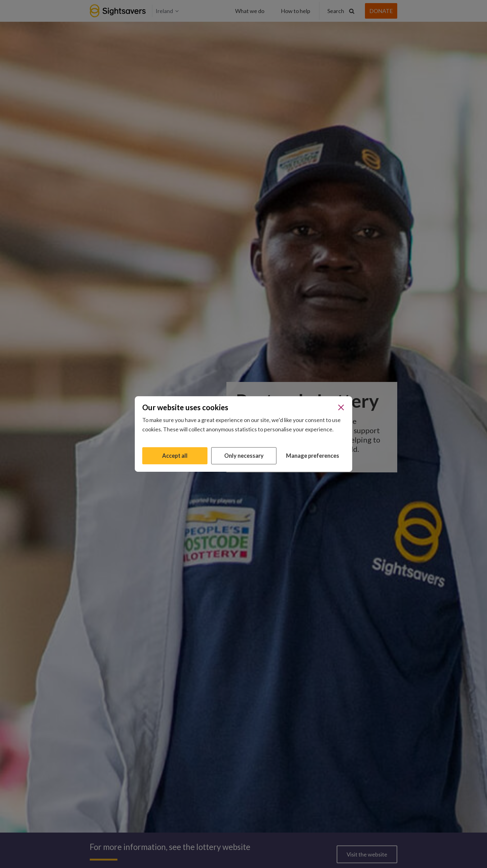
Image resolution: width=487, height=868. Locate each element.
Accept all (175, 456)
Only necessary (244, 456)
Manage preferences (313, 456)
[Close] (341, 407)
